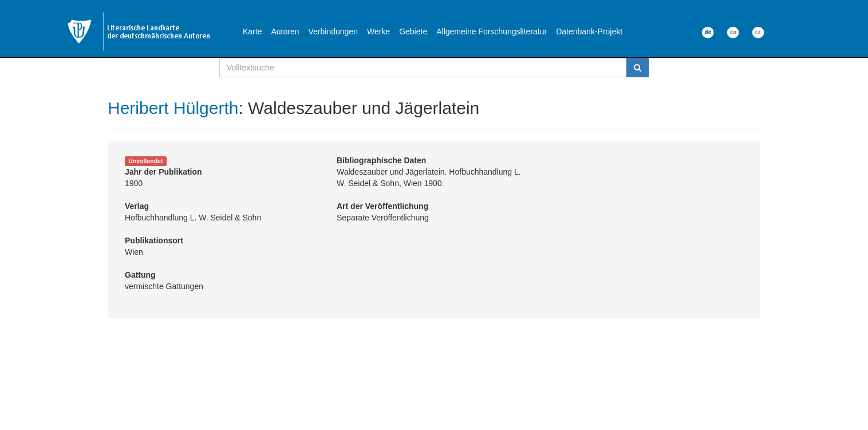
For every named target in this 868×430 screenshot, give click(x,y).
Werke (378, 31)
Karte (252, 31)
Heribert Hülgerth (173, 108)
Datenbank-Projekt (589, 31)
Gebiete (413, 31)
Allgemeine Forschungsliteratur (492, 31)
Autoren (285, 31)
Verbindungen (333, 31)
